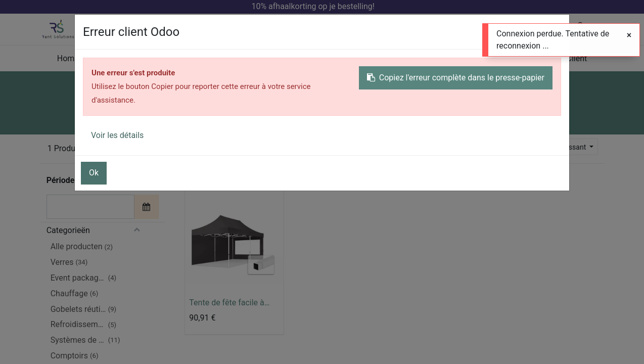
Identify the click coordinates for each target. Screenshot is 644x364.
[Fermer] (629, 35)
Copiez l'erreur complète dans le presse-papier (456, 78)
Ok (94, 173)
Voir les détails (117, 135)
